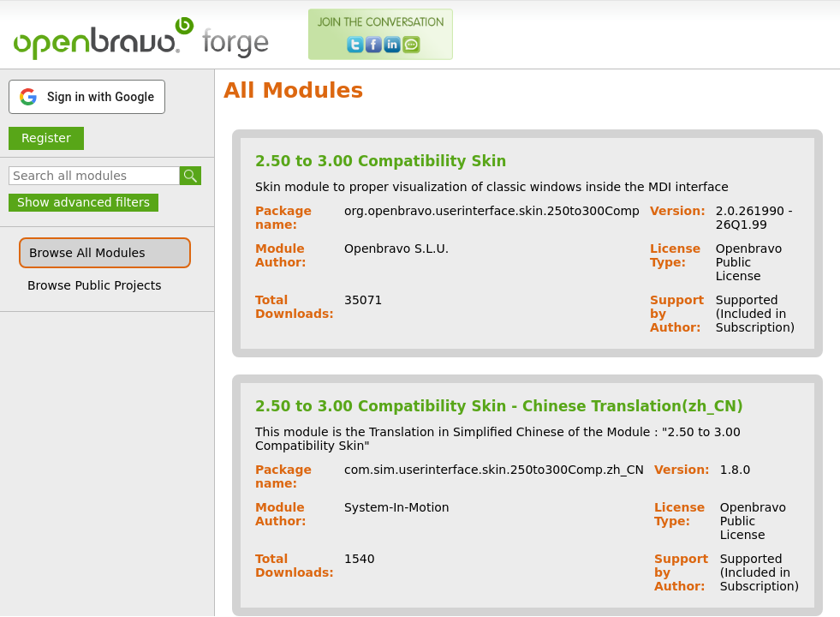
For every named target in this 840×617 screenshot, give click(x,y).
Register (46, 138)
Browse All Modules (87, 253)
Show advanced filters (83, 202)
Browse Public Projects (95, 285)
